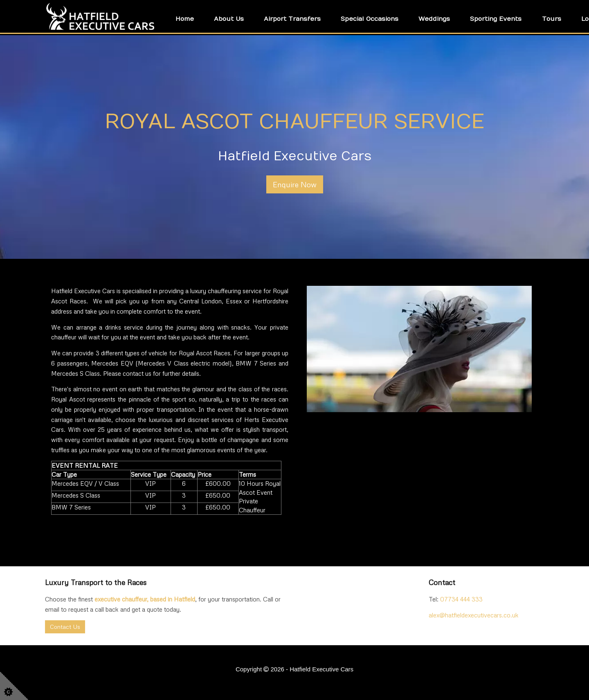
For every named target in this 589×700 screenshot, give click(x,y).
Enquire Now (295, 184)
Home (185, 19)
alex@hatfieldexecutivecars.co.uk (474, 615)
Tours (552, 19)
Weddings (434, 19)
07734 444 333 (461, 599)
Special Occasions (370, 19)
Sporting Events (496, 19)
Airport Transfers (292, 19)
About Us (229, 19)
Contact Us (65, 627)
